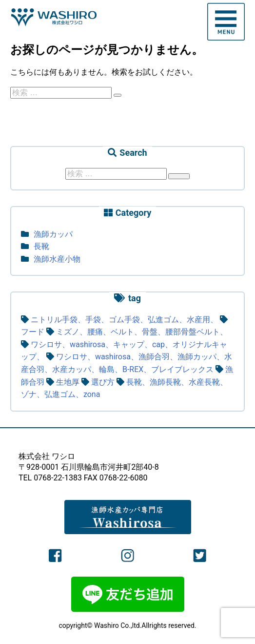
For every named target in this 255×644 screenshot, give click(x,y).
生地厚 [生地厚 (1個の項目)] (68, 382)
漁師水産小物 (57, 259)
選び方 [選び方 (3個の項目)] (103, 382)
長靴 (41, 246)
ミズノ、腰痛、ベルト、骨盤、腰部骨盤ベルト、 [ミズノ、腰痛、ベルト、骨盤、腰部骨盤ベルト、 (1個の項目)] (142, 332)
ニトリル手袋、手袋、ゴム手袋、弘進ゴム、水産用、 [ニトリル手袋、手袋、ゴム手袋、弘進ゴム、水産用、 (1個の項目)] (124, 320)
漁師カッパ (53, 234)
